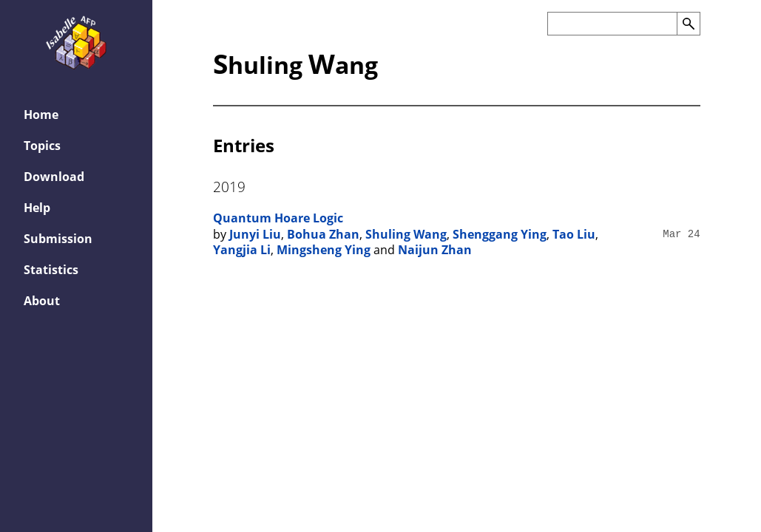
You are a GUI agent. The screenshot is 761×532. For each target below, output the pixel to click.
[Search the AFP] (612, 24)
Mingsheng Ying (324, 250)
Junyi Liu (255, 234)
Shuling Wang (406, 234)
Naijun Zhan (435, 250)
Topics (42, 146)
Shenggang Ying (500, 234)
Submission (58, 239)
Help (37, 208)
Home (41, 115)
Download (54, 177)
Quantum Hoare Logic (278, 218)
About (42, 301)
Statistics (51, 270)
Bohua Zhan (323, 234)
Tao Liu (574, 234)
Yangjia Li (242, 250)
